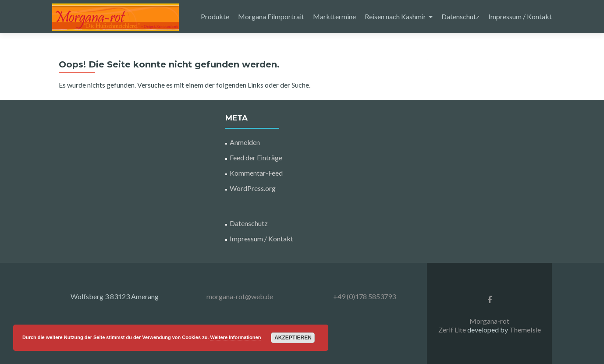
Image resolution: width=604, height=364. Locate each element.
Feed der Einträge (256, 157)
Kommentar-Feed (256, 173)
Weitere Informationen (235, 337)
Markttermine (334, 16)
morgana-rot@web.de (240, 296)
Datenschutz (460, 16)
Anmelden (245, 142)
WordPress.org (253, 188)
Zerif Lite (453, 330)
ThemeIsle (525, 330)
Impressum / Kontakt (520, 16)
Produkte (215, 16)
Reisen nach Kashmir (395, 16)
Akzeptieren (293, 338)
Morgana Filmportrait (271, 16)
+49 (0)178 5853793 (364, 296)
